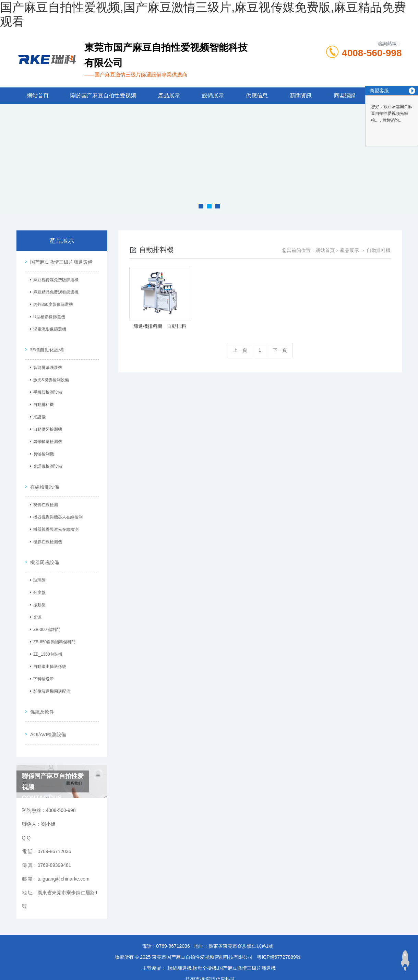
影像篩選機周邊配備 (50, 681)
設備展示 (213, 95)
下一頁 (280, 350)
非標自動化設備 (46, 345)
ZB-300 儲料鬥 (45, 619)
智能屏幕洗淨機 (46, 363)
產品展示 (169, 95)
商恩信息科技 (220, 961)
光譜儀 (38, 413)
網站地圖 (10, 976)
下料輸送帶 (42, 668)
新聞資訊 (301, 95)
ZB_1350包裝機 (46, 644)
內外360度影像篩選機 (52, 303)
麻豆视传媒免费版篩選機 (55, 278)
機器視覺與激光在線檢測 (55, 522)
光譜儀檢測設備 (46, 462)
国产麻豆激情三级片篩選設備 (60, 261)
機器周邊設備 (43, 552)
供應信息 (257, 95)
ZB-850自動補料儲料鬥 (53, 631)
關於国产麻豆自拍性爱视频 (103, 95)
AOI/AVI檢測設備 (47, 718)
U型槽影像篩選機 (48, 315)
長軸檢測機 (42, 450)
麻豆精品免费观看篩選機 (55, 291)
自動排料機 (42, 400)
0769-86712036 (173, 928)
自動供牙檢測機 (46, 425)
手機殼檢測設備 (46, 388)
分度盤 (38, 582)
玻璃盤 (38, 570)
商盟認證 (345, 95)
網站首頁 (38, 95)
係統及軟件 (41, 698)
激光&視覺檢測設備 (50, 375)
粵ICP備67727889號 (279, 939)
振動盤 (38, 594)
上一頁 (240, 350)
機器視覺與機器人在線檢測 (57, 510)
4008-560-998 (372, 53)
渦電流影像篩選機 (48, 328)
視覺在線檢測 (44, 497)
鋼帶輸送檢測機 (46, 437)
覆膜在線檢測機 (46, 534)
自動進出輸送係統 (48, 656)
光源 (36, 607)
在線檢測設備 (43, 479)
